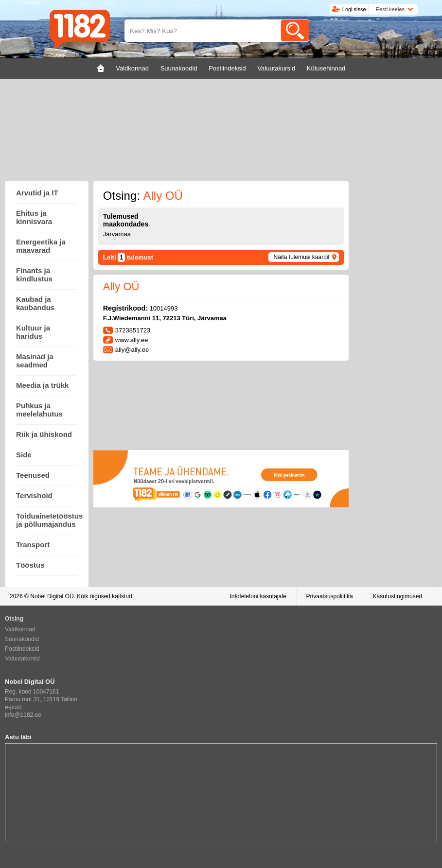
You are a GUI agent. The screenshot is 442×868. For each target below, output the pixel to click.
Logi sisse (354, 9)
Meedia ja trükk (42, 385)
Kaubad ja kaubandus (35, 303)
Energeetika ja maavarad (41, 246)
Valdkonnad (20, 629)
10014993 (164, 308)
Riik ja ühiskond (44, 434)
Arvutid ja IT (37, 193)
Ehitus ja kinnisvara (34, 217)
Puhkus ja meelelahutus (39, 410)
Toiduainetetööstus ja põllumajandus (49, 520)
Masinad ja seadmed (35, 361)
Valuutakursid (22, 659)
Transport (33, 545)
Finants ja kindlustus (34, 275)
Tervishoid (34, 495)
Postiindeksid (22, 649)
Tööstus (30, 565)
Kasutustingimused (398, 596)
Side (24, 455)
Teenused (33, 475)
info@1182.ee (23, 715)
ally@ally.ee (132, 350)
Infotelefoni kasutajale (258, 596)
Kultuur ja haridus (33, 332)
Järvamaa (117, 234)
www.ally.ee (132, 340)
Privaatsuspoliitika (330, 596)
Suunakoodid (22, 639)
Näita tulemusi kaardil (301, 257)
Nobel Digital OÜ (52, 596)
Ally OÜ (121, 286)
